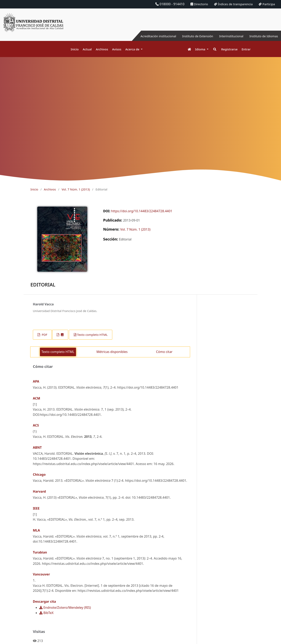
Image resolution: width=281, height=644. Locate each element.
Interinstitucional (228, 36)
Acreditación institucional (151, 36)
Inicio (75, 49)
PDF (44, 335)
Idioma (201, 49)
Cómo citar (164, 352)
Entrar (246, 49)
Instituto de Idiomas (263, 36)
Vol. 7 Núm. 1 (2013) (76, 189)
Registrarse (229, 49)
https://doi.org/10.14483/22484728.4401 (142, 211)
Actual (87, 49)
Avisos (117, 49)
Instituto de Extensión (193, 36)
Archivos (102, 49)
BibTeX (46, 613)
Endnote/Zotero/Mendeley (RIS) (65, 608)
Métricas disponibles (112, 352)
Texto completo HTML (92, 335)
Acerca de (133, 49)
